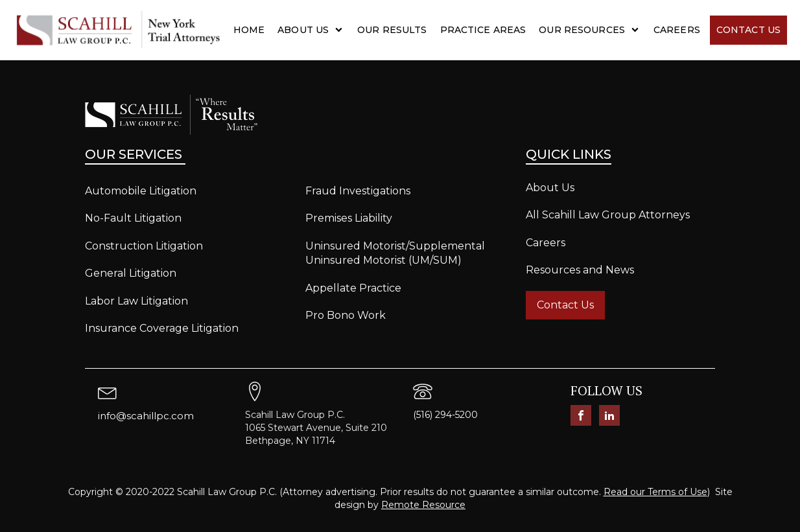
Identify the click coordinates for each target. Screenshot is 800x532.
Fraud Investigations (358, 191)
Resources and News (580, 270)
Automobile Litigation (141, 191)
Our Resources (582, 30)
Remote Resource (423, 505)
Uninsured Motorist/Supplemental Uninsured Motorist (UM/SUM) (395, 253)
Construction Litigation (144, 246)
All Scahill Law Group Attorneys (608, 215)
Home (249, 30)
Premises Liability (349, 218)
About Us (303, 30)
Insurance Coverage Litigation (162, 328)
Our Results (392, 30)
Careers (677, 30)
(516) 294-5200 (445, 415)
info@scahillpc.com (146, 416)
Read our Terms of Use (655, 492)
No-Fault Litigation (133, 218)
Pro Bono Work (346, 315)
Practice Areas (483, 30)
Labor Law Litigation (136, 301)
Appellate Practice (353, 288)
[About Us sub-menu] (341, 30)
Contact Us (748, 30)
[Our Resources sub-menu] (638, 30)
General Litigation (131, 273)
